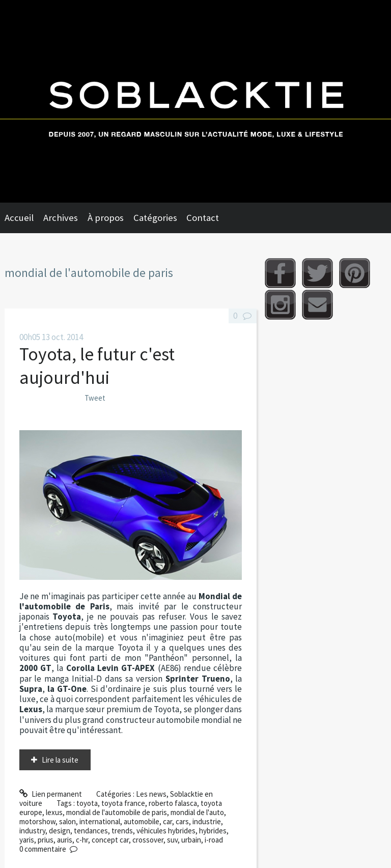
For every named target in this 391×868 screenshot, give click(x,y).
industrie (207, 821)
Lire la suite (60, 760)
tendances (91, 831)
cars (182, 821)
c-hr (82, 840)
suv (172, 840)
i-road (214, 840)
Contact (203, 218)
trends (122, 831)
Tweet (95, 398)
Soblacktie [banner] (195, 101)
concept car (110, 840)
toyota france (123, 803)
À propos (106, 218)
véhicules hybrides (166, 831)
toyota (87, 803)
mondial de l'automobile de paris (117, 812)
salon (67, 821)
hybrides (213, 831)
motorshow (37, 821)
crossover (148, 840)
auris (65, 840)
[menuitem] (24, 218)
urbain (191, 840)
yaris (27, 840)
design (60, 831)
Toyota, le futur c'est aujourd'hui (97, 366)
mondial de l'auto (197, 812)
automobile (142, 821)
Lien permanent (51, 794)
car (167, 821)
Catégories (155, 218)
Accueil (19, 218)
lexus (54, 812)
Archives (61, 218)
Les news (151, 794)
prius (46, 840)
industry (32, 831)
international (100, 821)
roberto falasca (173, 803)
